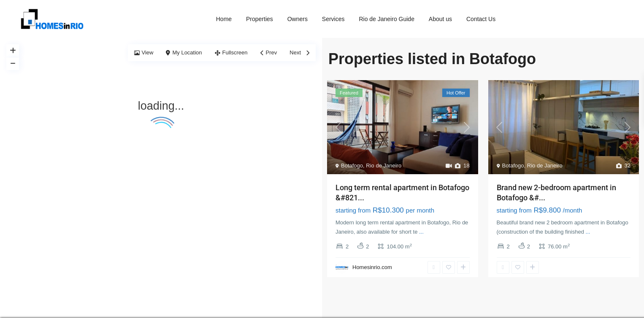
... (421, 232)
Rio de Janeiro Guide (387, 19)
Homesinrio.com (372, 267)
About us (440, 19)
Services (333, 19)
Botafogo (352, 166)
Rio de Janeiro (384, 166)
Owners (298, 19)
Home (224, 19)
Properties (260, 19)
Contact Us (481, 19)
